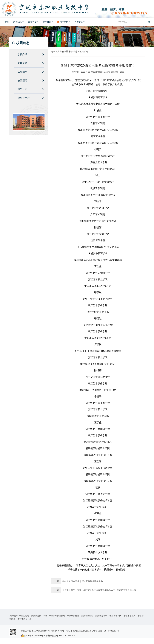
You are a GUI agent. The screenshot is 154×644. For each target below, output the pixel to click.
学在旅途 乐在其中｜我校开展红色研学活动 (77, 581)
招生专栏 (63, 22)
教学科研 (47, 22)
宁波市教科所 (73, 616)
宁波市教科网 (115, 616)
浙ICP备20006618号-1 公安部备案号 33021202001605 (50, 636)
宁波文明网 (24, 616)
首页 (7, 22)
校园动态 (18, 22)
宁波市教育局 (129, 616)
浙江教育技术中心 (39, 616)
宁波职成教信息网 (57, 616)
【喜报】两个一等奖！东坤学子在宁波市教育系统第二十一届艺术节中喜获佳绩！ (95, 590)
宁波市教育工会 (24, 619)
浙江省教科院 (87, 616)
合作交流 (79, 22)
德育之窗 (32, 22)
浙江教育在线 (101, 616)
